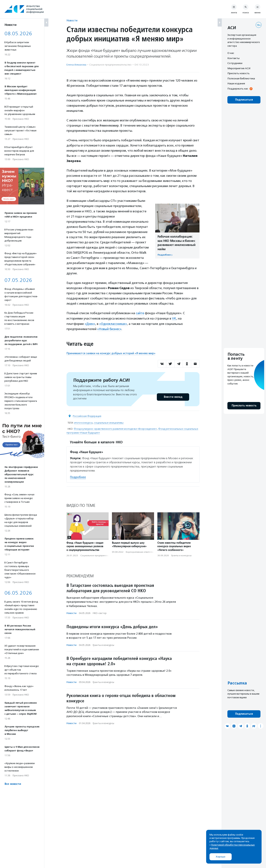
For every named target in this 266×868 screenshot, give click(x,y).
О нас (231, 53)
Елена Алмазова (76, 65)
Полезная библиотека (241, 78)
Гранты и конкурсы (181, 555)
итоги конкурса (83, 422)
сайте (140, 313)
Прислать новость (238, 73)
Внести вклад (173, 397)
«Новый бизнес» (109, 329)
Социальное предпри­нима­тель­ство (110, 65)
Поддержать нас (238, 89)
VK (174, 318)
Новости (72, 20)
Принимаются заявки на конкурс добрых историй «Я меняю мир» (111, 353)
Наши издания (236, 83)
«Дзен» (90, 323)
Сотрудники (235, 63)
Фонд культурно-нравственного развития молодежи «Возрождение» (115, 428)
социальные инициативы (109, 422)
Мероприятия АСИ (239, 68)
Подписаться (244, 100)
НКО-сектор (100, 613)
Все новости (13, 784)
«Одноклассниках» (114, 323)
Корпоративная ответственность (144, 552)
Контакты (233, 58)
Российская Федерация (87, 416)
